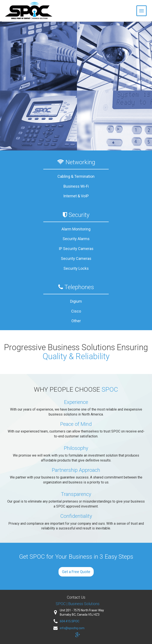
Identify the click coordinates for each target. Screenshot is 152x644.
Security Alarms (76, 239)
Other (76, 321)
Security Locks (76, 268)
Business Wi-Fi (76, 186)
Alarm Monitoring (76, 229)
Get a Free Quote (76, 572)
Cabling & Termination (76, 176)
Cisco (76, 311)
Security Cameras (76, 258)
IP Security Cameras (76, 249)
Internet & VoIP (76, 196)
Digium (76, 301)
